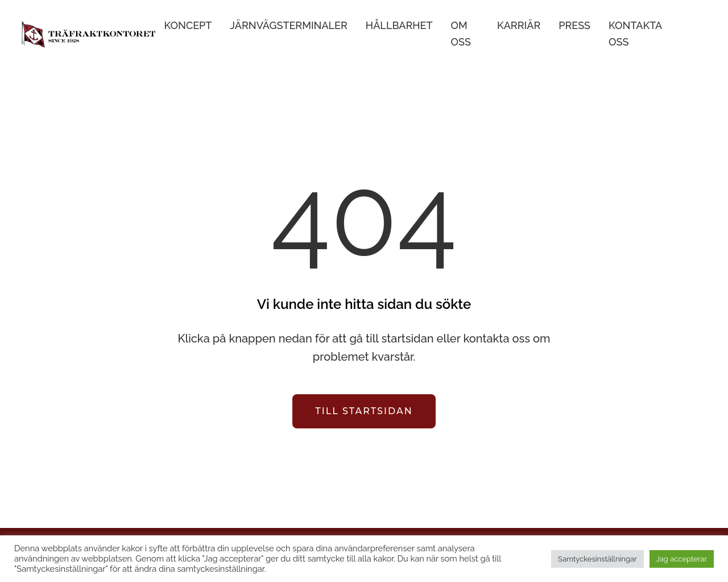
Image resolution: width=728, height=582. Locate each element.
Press (574, 25)
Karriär (519, 25)
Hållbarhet (399, 25)
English (683, 34)
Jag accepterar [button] (682, 559)
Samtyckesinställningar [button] (597, 559)
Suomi (700, 34)
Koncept (188, 25)
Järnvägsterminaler (288, 25)
